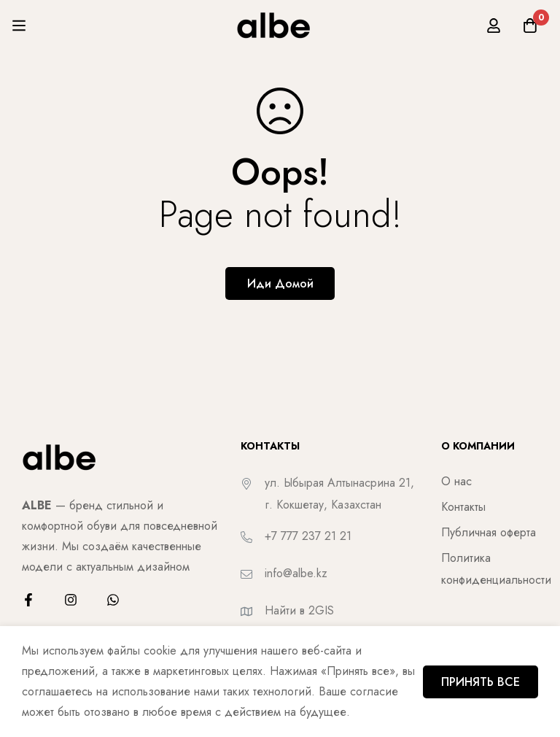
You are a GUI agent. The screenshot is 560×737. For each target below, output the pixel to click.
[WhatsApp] (113, 600)
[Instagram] (71, 600)
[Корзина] (530, 26)
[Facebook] (28, 600)
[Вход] (494, 26)
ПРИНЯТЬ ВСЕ (481, 682)
